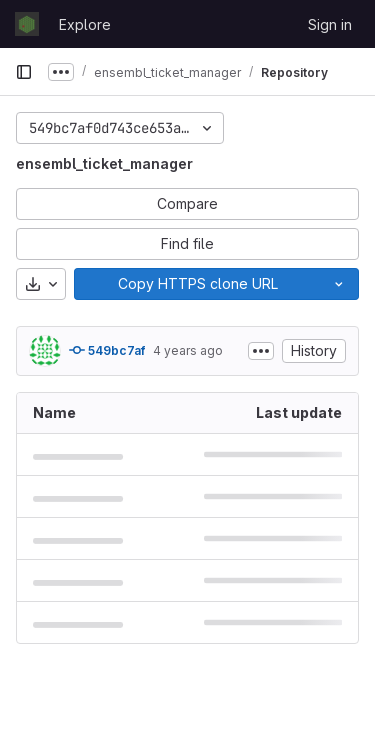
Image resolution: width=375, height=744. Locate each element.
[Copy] (197, 284)
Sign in (330, 24)
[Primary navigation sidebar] (24, 72)
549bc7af (107, 350)
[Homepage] (27, 24)
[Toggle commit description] (261, 351)
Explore (85, 24)
